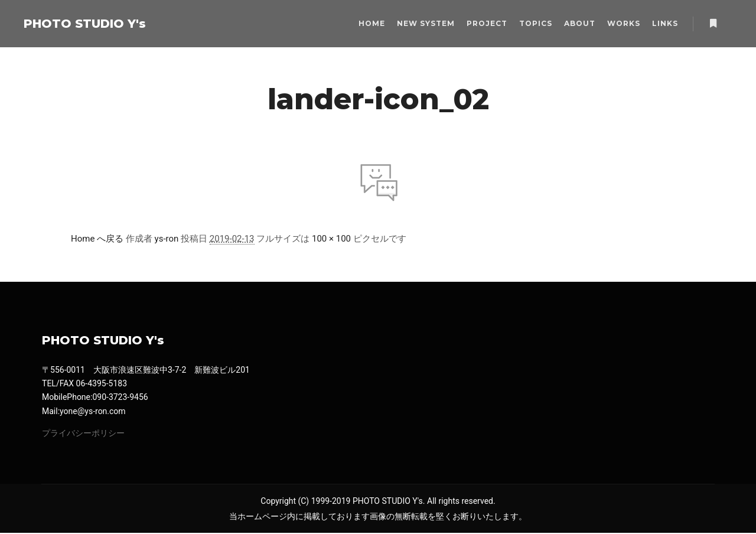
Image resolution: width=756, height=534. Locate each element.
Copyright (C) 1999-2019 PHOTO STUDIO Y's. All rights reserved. (378, 502)
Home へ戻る (97, 239)
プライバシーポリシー (83, 434)
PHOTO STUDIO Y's (83, 24)
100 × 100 (331, 239)
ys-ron (167, 239)
